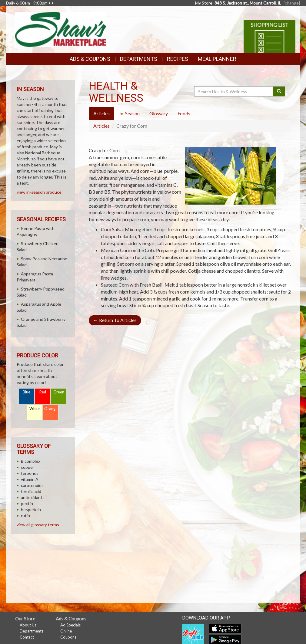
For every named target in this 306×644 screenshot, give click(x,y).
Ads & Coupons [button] (90, 59)
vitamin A (30, 479)
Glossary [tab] (159, 113)
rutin (25, 516)
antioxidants (33, 497)
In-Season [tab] (130, 113)
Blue (27, 392)
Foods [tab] (184, 113)
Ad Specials (70, 625)
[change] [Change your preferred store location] (292, 3)
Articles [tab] (101, 113)
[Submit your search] (279, 91)
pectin (27, 503)
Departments (32, 631)
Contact (27, 637)
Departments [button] (139, 59)
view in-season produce (39, 192)
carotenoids (32, 485)
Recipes (178, 59)
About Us (28, 625)
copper (28, 467)
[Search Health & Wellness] (234, 91)
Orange (51, 409)
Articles (101, 126)
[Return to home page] (61, 29)
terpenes (30, 473)
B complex (31, 461)
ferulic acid (31, 491)
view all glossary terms (38, 525)
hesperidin (31, 509)
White (35, 409)
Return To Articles (115, 320)
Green (59, 392)
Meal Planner (217, 59)
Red (43, 392)
